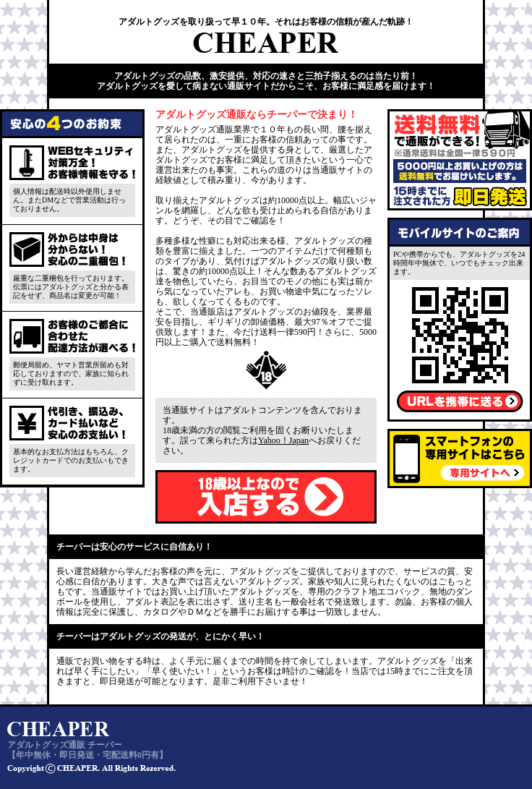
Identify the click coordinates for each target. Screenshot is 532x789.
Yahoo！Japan (283, 440)
